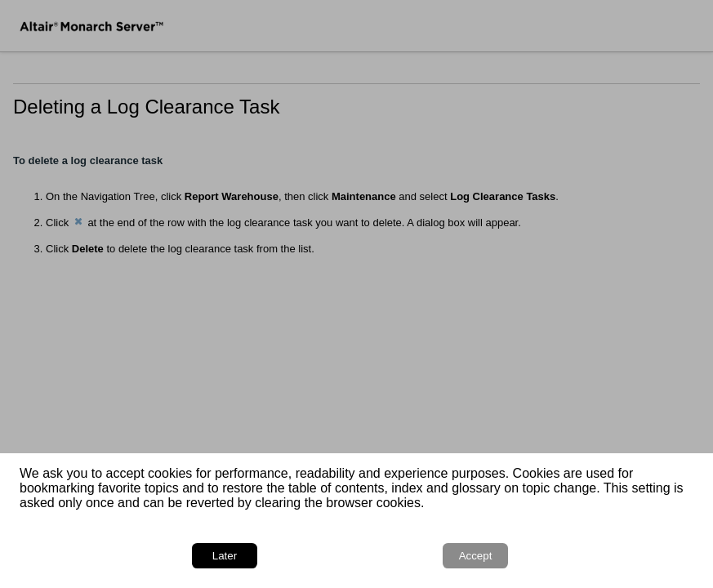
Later (225, 556)
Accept (476, 556)
